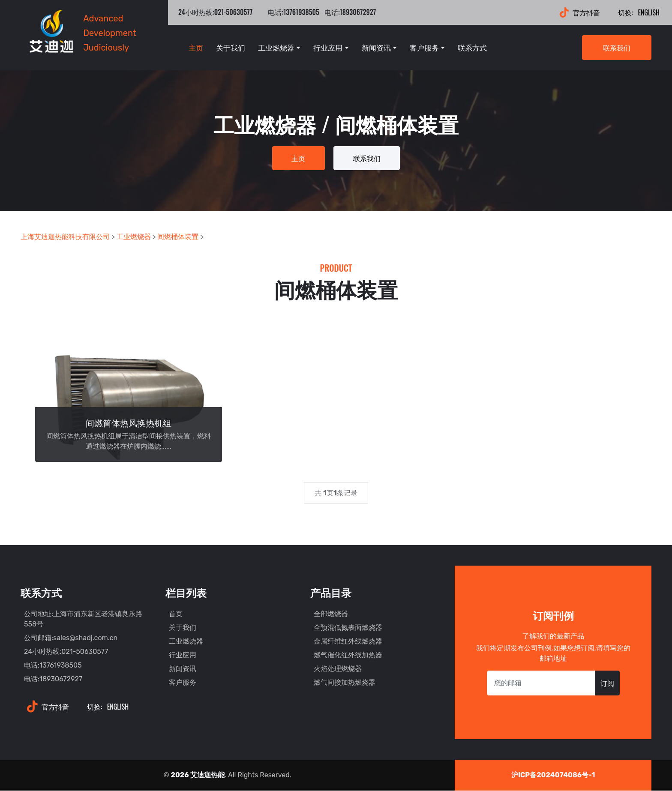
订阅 (607, 684)
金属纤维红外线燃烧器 (348, 642)
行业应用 (328, 47)
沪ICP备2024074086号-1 (553, 775)
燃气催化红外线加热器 (348, 655)
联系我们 (617, 48)
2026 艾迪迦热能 (198, 775)
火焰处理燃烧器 (338, 669)
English (637, 12)
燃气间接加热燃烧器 (345, 683)
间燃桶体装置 (178, 238)
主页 (196, 47)
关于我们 (231, 47)
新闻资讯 (376, 47)
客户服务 (424, 47)
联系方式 (472, 47)
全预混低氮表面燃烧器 (348, 628)
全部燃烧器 (331, 614)
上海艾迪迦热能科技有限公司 (65, 238)
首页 (176, 614)
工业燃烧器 (276, 47)
